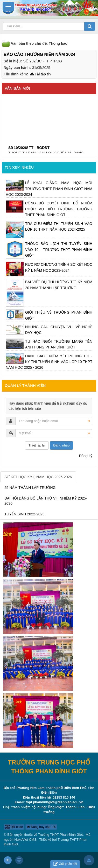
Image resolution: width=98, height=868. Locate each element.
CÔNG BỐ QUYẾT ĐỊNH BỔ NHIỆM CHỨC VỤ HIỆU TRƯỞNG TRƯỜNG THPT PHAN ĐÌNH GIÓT (59, 209)
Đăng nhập (61, 445)
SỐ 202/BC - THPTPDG (43, 61)
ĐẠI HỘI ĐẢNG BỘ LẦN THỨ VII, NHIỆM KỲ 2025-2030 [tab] (46, 501)
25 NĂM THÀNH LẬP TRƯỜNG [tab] (30, 488)
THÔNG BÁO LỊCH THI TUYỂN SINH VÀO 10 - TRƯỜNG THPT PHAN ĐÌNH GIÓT (59, 250)
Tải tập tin (41, 74)
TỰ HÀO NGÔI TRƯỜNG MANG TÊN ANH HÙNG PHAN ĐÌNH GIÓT (59, 344)
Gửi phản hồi (65, 864)
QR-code (14, 827)
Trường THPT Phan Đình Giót (61, 835)
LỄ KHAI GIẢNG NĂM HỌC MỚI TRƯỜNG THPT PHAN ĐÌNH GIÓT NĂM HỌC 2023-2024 (49, 189)
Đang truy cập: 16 (41, 827)
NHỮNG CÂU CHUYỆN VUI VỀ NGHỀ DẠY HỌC (59, 330)
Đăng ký (86, 456)
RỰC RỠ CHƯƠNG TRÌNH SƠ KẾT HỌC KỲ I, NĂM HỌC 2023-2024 (59, 267)
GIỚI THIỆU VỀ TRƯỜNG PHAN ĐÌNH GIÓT (59, 315)
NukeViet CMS (26, 840)
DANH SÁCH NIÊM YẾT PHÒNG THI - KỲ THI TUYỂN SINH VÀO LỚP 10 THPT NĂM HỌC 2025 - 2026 (49, 362)
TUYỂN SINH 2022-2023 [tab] (24, 514)
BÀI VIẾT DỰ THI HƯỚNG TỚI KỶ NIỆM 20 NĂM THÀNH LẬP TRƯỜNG (59, 285)
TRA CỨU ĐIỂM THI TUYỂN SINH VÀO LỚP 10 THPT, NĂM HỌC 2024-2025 (59, 226)
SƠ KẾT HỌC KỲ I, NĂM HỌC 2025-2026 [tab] (38, 477)
